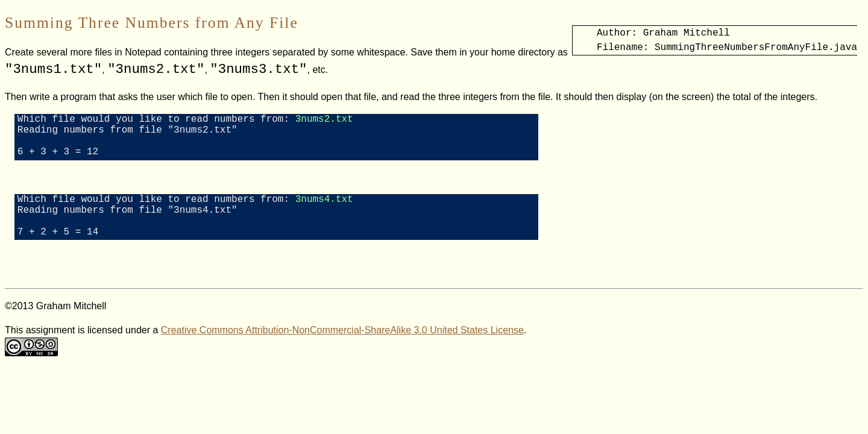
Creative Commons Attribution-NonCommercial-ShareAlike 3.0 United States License (342, 349)
